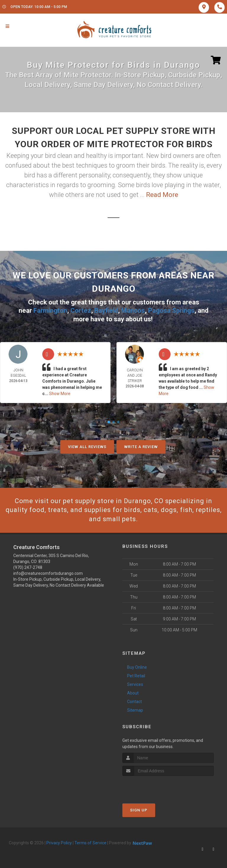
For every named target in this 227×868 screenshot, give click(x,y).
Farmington (50, 311)
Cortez (81, 311)
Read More (162, 195)
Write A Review (141, 447)
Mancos (133, 311)
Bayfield (106, 311)
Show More (60, 394)
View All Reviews (87, 447)
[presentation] (154, 787)
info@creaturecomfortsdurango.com (48, 573)
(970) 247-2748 (28, 567)
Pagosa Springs (171, 311)
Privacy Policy (59, 843)
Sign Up (139, 810)
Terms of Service (90, 843)
